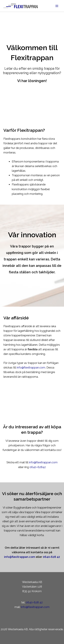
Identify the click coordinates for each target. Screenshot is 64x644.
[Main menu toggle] (57, 6)
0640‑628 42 (51, 557)
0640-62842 (38, 467)
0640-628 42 (34, 602)
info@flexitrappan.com (31, 368)
